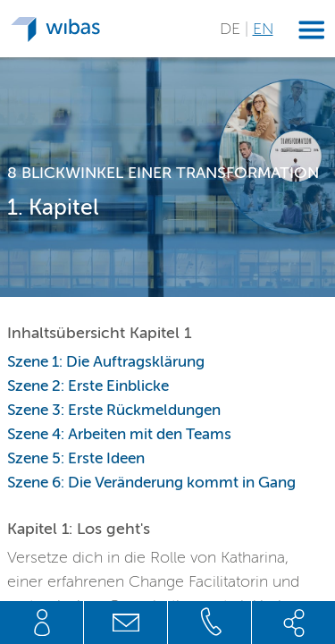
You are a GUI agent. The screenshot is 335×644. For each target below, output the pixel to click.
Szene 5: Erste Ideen (76, 458)
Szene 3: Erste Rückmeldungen (114, 410)
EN (263, 29)
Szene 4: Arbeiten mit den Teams (119, 434)
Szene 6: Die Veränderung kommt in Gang (151, 483)
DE (232, 29)
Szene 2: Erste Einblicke (88, 386)
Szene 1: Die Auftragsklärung (106, 362)
